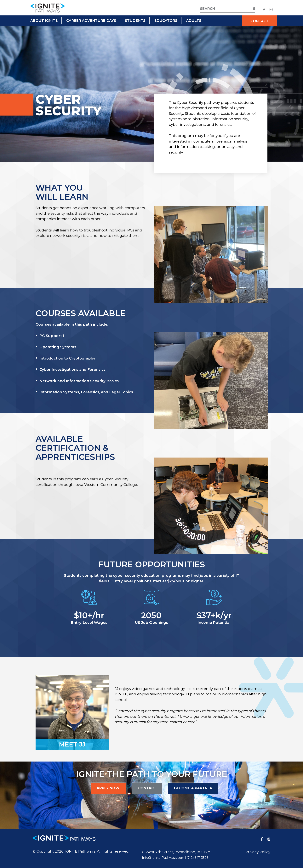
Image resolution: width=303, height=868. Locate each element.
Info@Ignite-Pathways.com (163, 858)
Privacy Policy (258, 852)
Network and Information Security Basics (79, 381)
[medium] (264, 10)
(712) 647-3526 (197, 858)
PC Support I (52, 336)
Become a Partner (193, 788)
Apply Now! (109, 788)
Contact (260, 21)
